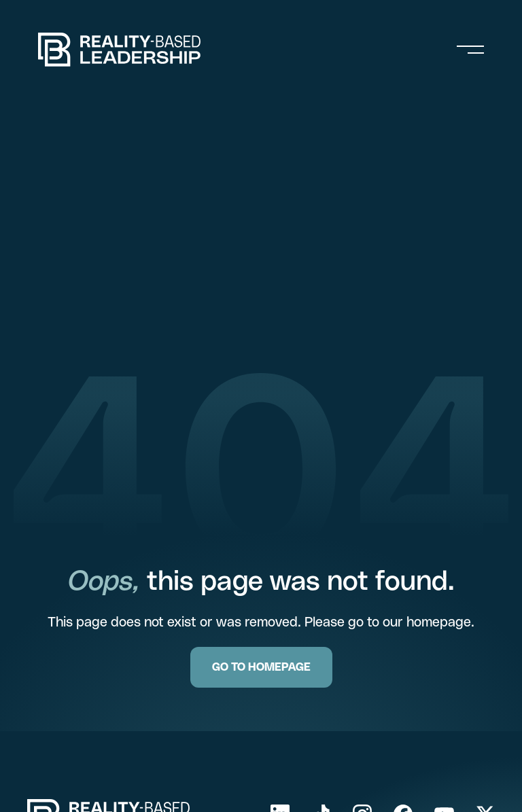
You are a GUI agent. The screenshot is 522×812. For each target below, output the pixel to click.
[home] (120, 50)
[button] (470, 50)
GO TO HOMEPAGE (261, 667)
